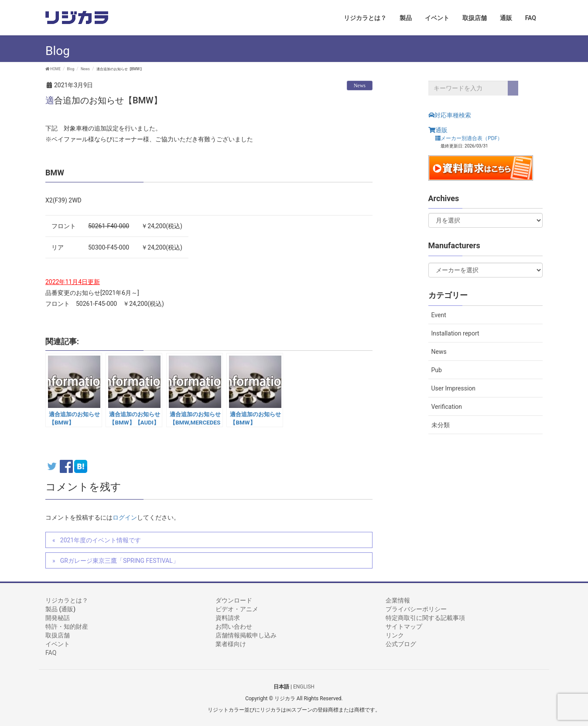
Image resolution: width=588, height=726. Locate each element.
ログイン (125, 517)
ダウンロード (234, 600)
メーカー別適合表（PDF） (469, 138)
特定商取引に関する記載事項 (425, 618)
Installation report (455, 333)
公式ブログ (401, 644)
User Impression (454, 388)
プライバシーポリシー (416, 609)
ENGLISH (304, 687)
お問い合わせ (234, 627)
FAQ (51, 653)
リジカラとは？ (67, 600)
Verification (447, 407)
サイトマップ (404, 627)
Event (439, 315)
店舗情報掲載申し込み (246, 635)
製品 (51, 609)
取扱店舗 (58, 635)
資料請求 (228, 618)
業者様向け (231, 644)
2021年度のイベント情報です (101, 540)
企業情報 (398, 600)
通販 (438, 130)
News (360, 85)
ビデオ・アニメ (237, 609)
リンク (395, 635)
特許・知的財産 (67, 627)
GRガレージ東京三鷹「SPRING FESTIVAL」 (120, 561)
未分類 (441, 425)
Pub (437, 370)
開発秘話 (58, 618)
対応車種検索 (450, 115)
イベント (58, 644)
